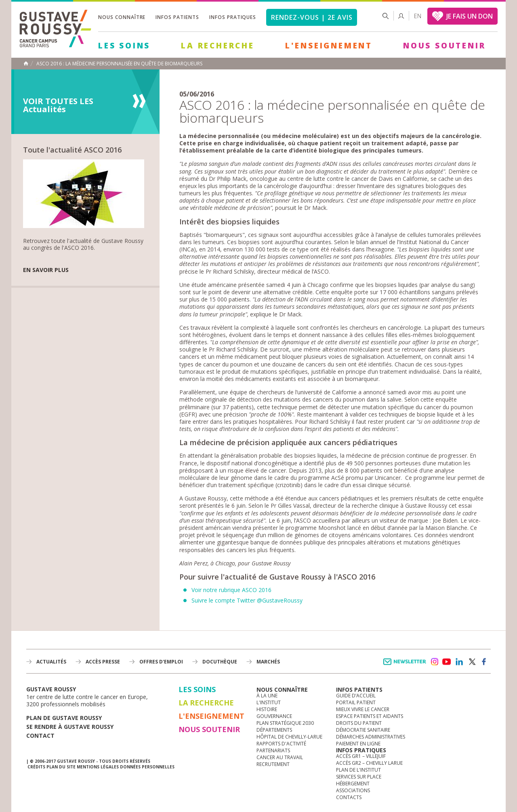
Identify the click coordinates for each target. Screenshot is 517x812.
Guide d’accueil (356, 696)
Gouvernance (274, 716)
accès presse (103, 662)
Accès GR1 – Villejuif (361, 756)
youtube (447, 662)
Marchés (268, 662)
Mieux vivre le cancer (363, 709)
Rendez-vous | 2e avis (312, 17)
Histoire (267, 709)
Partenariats (273, 750)
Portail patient (356, 702)
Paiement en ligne (358, 744)
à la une (267, 696)
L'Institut (269, 702)
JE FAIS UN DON (470, 16)
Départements (274, 730)
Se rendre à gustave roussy (70, 727)
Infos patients (177, 17)
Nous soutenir (444, 46)
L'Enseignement (329, 46)
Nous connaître (122, 17)
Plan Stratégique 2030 (285, 723)
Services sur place (359, 777)
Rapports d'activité (281, 744)
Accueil (26, 63)
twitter (472, 662)
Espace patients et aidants (370, 716)
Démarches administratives (371, 737)
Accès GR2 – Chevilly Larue (369, 763)
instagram (434, 662)
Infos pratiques (233, 17)
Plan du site (61, 767)
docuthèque (220, 662)
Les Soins (124, 46)
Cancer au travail (280, 757)
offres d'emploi (161, 662)
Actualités (51, 662)
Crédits (36, 767)
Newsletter (406, 666)
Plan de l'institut (358, 770)
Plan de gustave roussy (64, 718)
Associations (353, 790)
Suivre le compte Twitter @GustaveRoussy (247, 600)
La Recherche (218, 46)
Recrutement (273, 764)
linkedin (459, 662)
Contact (40, 736)
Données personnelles (147, 767)
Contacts (349, 797)
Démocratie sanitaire (363, 730)
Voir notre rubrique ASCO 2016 (231, 590)
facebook (484, 662)
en (418, 16)
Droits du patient (359, 723)
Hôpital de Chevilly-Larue (289, 737)
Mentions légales (98, 767)
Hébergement (353, 784)
